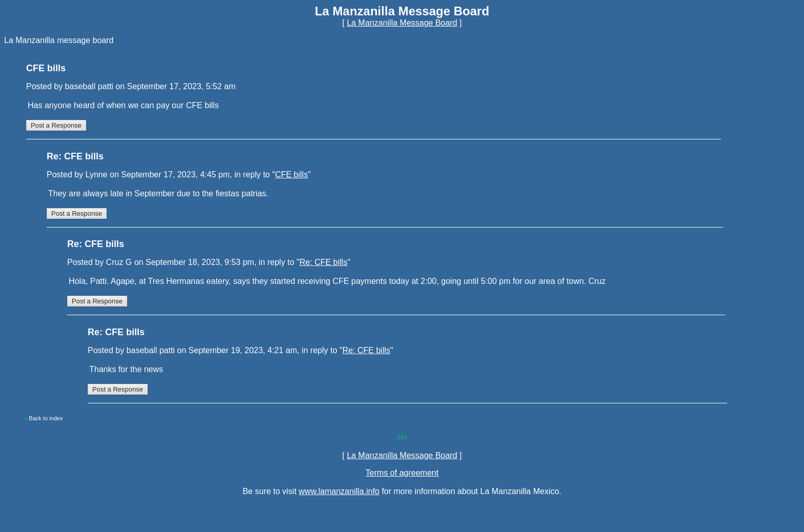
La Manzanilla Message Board (402, 23)
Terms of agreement (402, 473)
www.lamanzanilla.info (339, 491)
